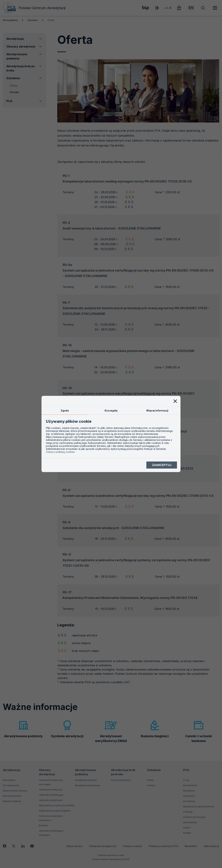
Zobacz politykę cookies (60, 452)
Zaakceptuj (162, 465)
